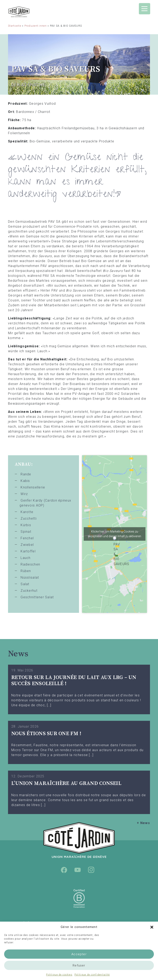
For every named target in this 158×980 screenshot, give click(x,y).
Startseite (15, 26)
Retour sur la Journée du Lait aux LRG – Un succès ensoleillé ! (74, 681)
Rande (26, 474)
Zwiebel (27, 545)
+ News (143, 823)
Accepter (79, 954)
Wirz (24, 494)
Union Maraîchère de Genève (30, 12)
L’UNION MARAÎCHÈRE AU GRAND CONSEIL (66, 783)
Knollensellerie (33, 487)
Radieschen (30, 564)
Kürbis (26, 525)
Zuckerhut (29, 591)
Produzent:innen (36, 26)
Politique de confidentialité (92, 975)
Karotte (27, 512)
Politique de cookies (59, 975)
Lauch (26, 558)
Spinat (26, 532)
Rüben (26, 571)
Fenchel (27, 538)
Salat (25, 584)
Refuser (79, 965)
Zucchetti (29, 518)
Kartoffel (28, 551)
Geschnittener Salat (37, 597)
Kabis (25, 481)
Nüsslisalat (30, 577)
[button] (152, 927)
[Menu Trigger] (145, 9)
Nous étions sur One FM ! (46, 734)
